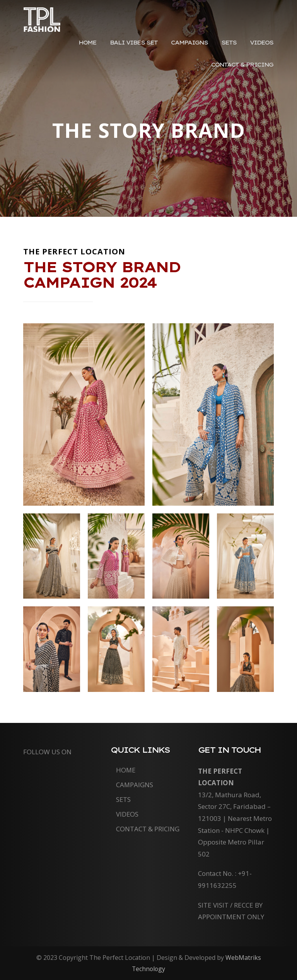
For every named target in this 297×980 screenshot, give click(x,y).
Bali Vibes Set (143, 50)
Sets (232, 50)
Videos (262, 50)
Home (99, 50)
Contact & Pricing (243, 73)
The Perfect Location (43, 25)
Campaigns (195, 50)
